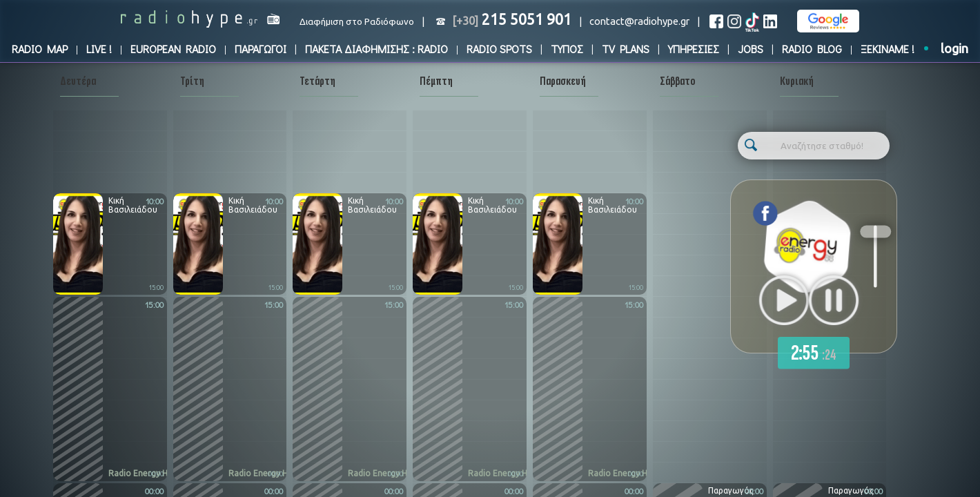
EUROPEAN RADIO (173, 49)
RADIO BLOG (812, 49)
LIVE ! (99, 49)
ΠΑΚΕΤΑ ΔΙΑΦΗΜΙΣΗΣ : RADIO (376, 49)
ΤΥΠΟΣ (567, 49)
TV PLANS (626, 49)
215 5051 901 (512, 19)
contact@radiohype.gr (639, 21)
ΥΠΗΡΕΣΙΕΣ (694, 49)
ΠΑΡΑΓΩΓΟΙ (261, 49)
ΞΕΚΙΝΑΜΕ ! (888, 49)
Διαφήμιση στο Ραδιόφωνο (357, 22)
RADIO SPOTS (499, 49)
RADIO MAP (40, 49)
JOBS (751, 49)
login (954, 49)
